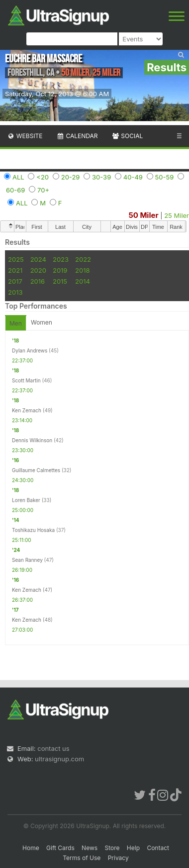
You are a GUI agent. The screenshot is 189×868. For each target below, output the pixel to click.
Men (16, 323)
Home (31, 848)
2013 (15, 292)
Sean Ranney (27, 560)
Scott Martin (26, 380)
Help (133, 848)
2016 (38, 281)
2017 (15, 281)
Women (42, 322)
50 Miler (143, 215)
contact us (53, 748)
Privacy (118, 858)
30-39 (101, 177)
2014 (83, 281)
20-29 (71, 177)
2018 (82, 270)
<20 (43, 177)
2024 (38, 259)
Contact (158, 848)
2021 (15, 270)
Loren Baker (26, 500)
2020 (38, 270)
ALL (18, 177)
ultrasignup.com (59, 759)
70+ (43, 190)
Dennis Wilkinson (32, 440)
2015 (60, 281)
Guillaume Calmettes (36, 470)
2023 (61, 259)
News (90, 848)
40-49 (133, 177)
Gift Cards (60, 848)
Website (25, 136)
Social (127, 136)
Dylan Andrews (30, 350)
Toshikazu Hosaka (33, 530)
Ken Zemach (27, 410)
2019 (60, 270)
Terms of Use (82, 858)
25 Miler (177, 215)
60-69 (15, 190)
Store (112, 848)
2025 (16, 259)
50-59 (165, 177)
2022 (83, 259)
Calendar (77, 136)
